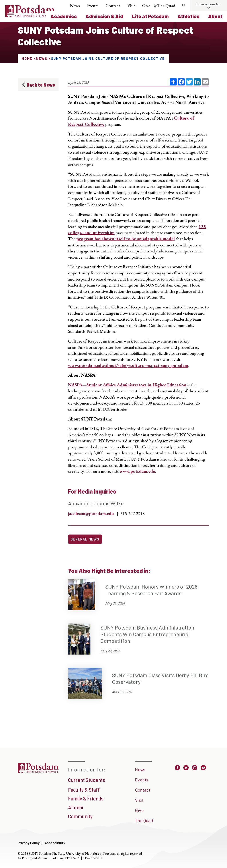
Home (27, 58)
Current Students (87, 780)
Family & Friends (86, 798)
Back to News (41, 85)
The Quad (166, 6)
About (215, 16)
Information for (208, 4)
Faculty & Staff (84, 790)
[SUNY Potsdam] (38, 772)
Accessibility (55, 843)
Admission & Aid (104, 16)
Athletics (188, 16)
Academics (64, 16)
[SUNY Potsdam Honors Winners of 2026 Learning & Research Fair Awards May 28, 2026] (139, 595)
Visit (131, 6)
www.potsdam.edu (137, 471)
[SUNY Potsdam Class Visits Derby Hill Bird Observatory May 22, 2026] (139, 683)
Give (146, 6)
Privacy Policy (29, 843)
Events (93, 6)
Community (80, 816)
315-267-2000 (92, 858)
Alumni (76, 807)
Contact (113, 6)
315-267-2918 (133, 513)
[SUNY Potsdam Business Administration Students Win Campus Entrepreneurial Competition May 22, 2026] (139, 639)
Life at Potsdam (150, 16)
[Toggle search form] (184, 6)
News (75, 6)
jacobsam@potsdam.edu (91, 513)
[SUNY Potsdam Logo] (30, 15)
